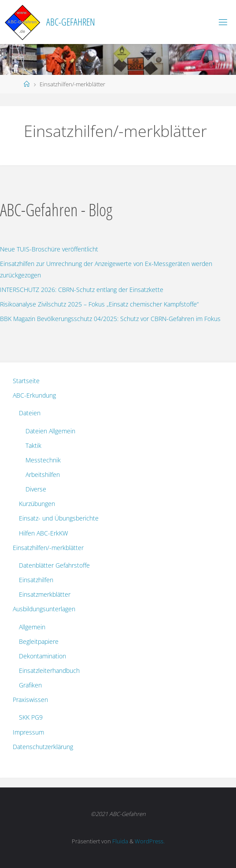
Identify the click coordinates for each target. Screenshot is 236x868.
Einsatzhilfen (36, 580)
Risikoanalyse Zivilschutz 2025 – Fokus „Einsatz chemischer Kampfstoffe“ (99, 304)
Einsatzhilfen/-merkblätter (48, 548)
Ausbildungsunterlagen (44, 609)
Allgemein (32, 627)
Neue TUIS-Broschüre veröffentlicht (49, 249)
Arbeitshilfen (43, 475)
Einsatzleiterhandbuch (49, 670)
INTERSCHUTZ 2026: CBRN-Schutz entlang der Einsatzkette (82, 290)
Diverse (36, 489)
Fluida (120, 841)
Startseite (26, 381)
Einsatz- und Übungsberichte (59, 518)
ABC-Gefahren (71, 22)
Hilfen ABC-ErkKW (43, 533)
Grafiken (30, 685)
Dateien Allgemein (50, 431)
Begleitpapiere (39, 641)
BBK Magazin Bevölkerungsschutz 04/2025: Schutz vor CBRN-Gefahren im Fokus (110, 319)
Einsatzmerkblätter (45, 594)
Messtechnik (43, 460)
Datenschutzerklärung (43, 747)
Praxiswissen (30, 700)
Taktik (33, 445)
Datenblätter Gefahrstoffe (54, 565)
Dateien (30, 413)
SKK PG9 (31, 717)
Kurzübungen (37, 504)
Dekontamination (42, 656)
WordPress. (150, 841)
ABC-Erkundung (34, 395)
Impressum (28, 732)
